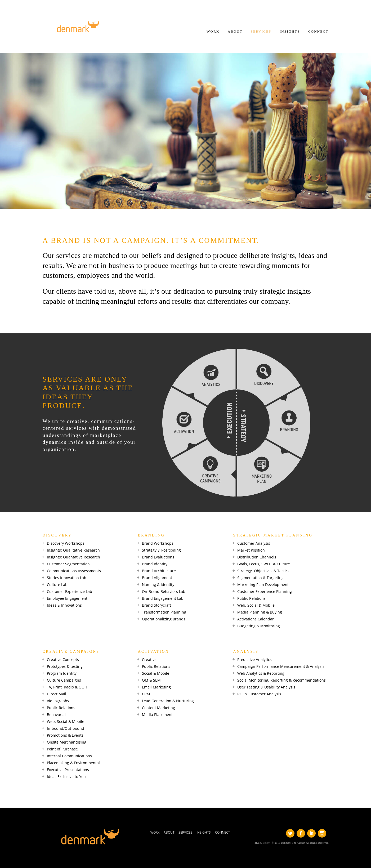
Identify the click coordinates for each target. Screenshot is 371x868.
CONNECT (318, 32)
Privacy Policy (262, 843)
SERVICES (261, 32)
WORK (213, 32)
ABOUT (235, 32)
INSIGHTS (290, 32)
